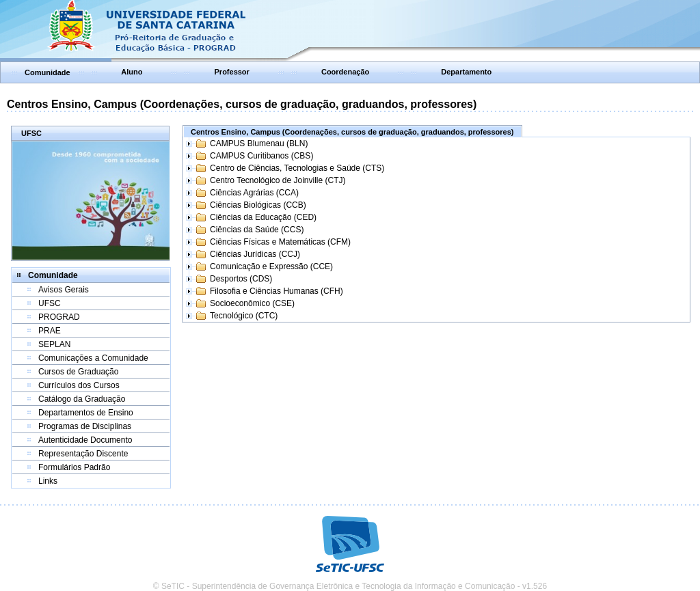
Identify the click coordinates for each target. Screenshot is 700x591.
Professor (232, 72)
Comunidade (48, 72)
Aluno (132, 72)
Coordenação (345, 72)
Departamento (466, 72)
